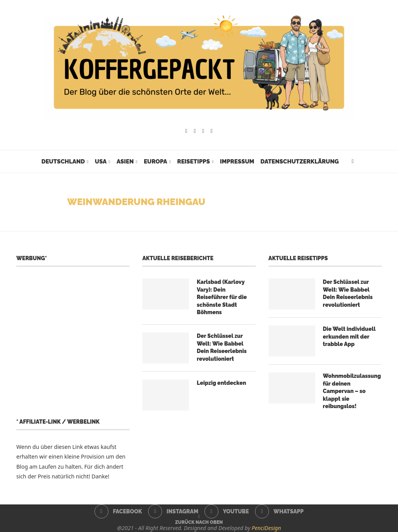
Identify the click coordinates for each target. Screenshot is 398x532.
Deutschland (63, 162)
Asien (125, 162)
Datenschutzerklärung (299, 162)
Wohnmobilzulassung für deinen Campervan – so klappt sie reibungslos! (352, 391)
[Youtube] (203, 131)
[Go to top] (199, 522)
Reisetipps (194, 162)
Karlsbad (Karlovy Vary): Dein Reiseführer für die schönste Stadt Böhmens (222, 297)
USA (101, 162)
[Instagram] (195, 131)
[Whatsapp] (212, 131)
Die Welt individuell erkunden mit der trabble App (349, 336)
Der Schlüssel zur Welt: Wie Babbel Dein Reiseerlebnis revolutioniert (222, 347)
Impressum (237, 162)
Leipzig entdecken (221, 383)
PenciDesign (266, 528)
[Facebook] (186, 131)
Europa (155, 162)
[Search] (353, 162)
